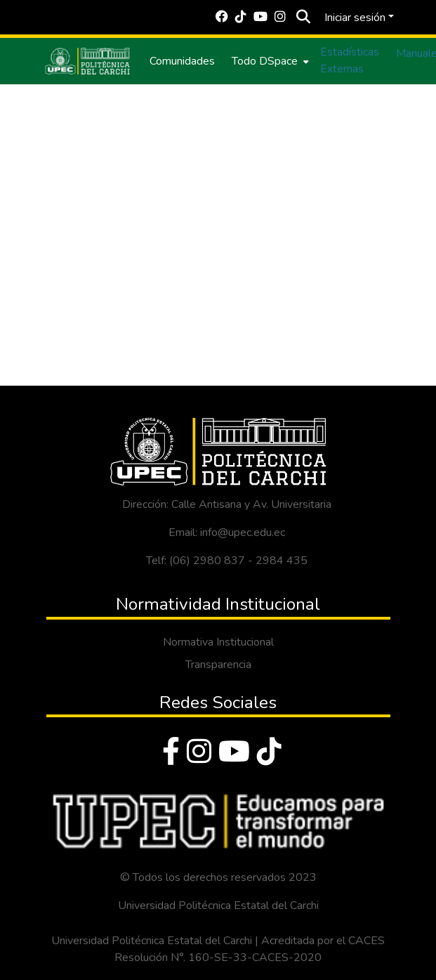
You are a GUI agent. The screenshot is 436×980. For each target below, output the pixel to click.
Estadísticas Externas (350, 60)
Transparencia (218, 665)
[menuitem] (269, 61)
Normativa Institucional (218, 642)
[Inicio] (88, 61)
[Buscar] (304, 18)
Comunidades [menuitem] (182, 61)
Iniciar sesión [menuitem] (355, 18)
